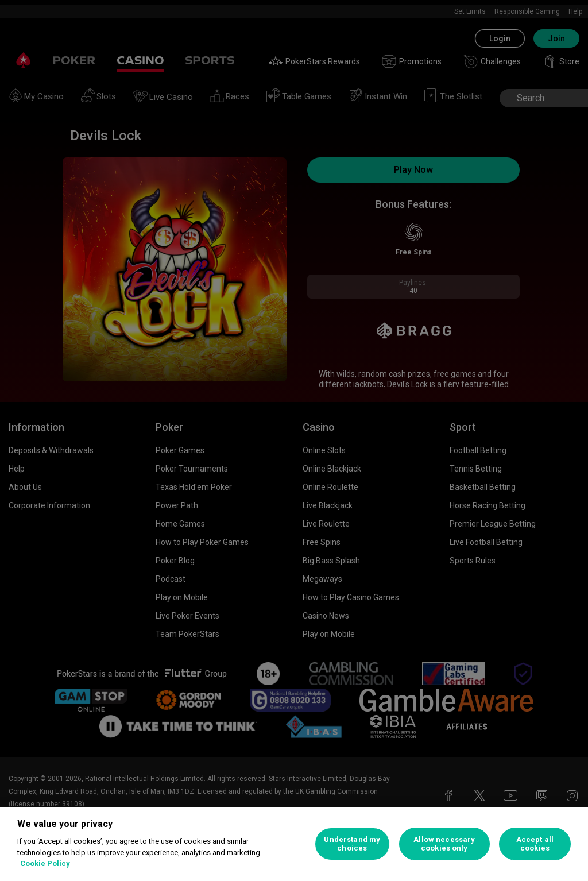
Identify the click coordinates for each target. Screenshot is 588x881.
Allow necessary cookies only (444, 844)
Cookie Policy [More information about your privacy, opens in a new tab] (45, 863)
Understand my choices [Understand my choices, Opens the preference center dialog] (352, 844)
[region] (294, 844)
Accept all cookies (535, 844)
